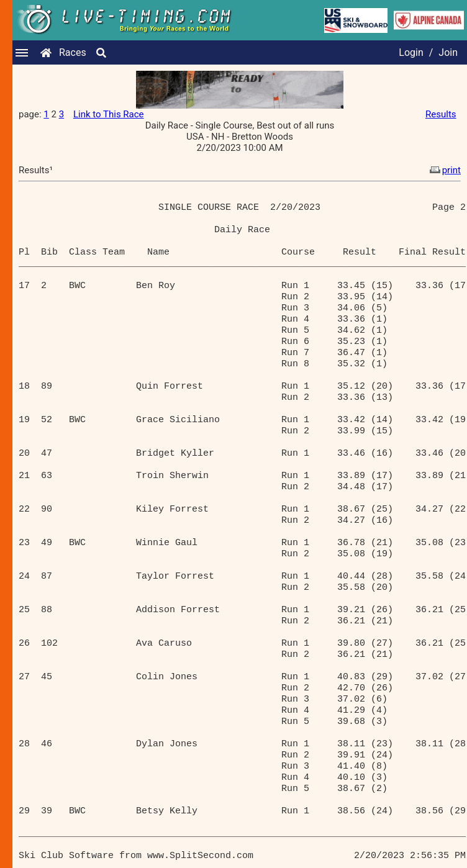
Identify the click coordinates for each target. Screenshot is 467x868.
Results (441, 114)
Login (411, 52)
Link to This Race (109, 114)
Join (448, 52)
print (444, 170)
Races (73, 52)
